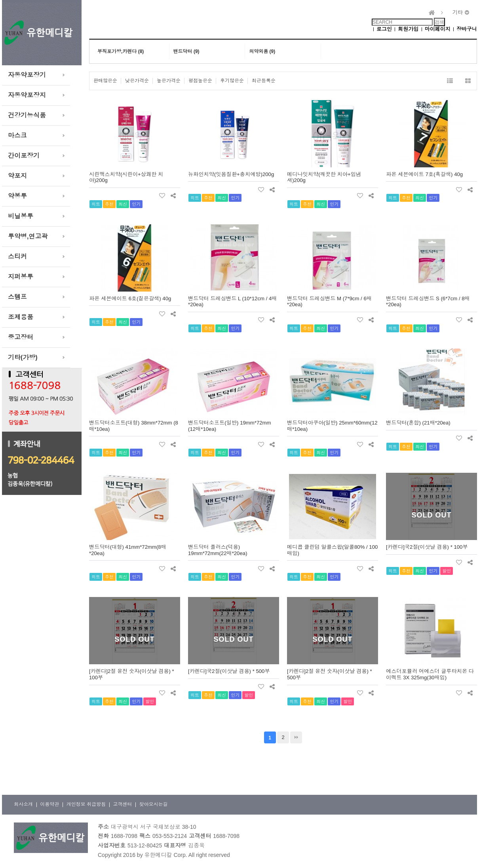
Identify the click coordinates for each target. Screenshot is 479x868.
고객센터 (122, 804)
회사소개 (23, 804)
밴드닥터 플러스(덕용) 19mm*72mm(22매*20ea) (218, 550)
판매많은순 (105, 81)
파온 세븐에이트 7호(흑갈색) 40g (424, 174)
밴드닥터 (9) (186, 51)
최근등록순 (264, 81)
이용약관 (49, 804)
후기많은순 (232, 81)
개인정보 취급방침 (86, 804)
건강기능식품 (27, 115)
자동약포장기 (27, 75)
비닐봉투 (21, 216)
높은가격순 (169, 81)
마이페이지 (438, 29)
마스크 (17, 136)
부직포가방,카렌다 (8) (121, 51)
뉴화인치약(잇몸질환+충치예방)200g (231, 174)
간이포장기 (24, 156)
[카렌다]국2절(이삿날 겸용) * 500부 (229, 671)
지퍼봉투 (21, 277)
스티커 (17, 257)
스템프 (17, 297)
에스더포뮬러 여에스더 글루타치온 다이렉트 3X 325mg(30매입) (430, 674)
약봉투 (17, 196)
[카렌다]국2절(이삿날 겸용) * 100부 (427, 547)
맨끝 (296, 737)
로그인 (384, 29)
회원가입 (408, 29)
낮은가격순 (137, 81)
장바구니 (467, 29)
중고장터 (21, 337)
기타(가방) (23, 357)
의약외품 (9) (262, 51)
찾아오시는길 (154, 804)
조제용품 (21, 317)
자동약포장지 (27, 95)
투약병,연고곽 (28, 236)
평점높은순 (200, 81)
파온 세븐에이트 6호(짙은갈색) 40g (130, 298)
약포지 (17, 176)
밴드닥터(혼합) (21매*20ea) (418, 423)
